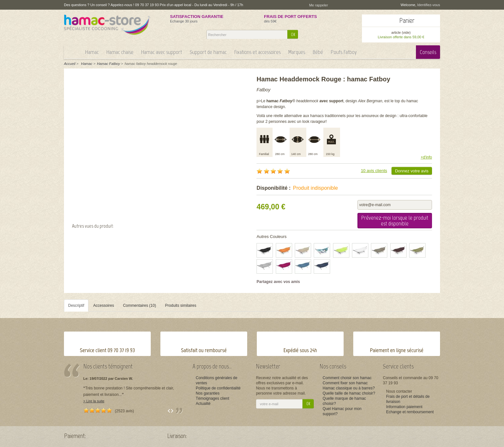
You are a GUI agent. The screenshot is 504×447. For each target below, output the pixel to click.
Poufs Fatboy (344, 52)
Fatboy (263, 90)
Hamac (92, 52)
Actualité (203, 404)
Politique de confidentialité (218, 388)
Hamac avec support (162, 52)
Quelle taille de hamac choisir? (349, 393)
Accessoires (104, 306)
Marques (297, 52)
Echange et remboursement (410, 412)
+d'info (426, 157)
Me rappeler (319, 5)
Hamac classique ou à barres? (349, 388)
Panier (407, 20)
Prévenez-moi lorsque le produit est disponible (395, 221)
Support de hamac (208, 52)
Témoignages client (212, 398)
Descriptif (76, 306)
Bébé (318, 52)
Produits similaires (180, 306)
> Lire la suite (94, 401)
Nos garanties (208, 393)
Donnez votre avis (412, 171)
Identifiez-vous (429, 5)
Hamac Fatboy (109, 64)
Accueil (70, 64)
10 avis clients (374, 171)
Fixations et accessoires (257, 52)
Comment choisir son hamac (347, 378)
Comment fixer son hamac (345, 383)
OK (293, 35)
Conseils (428, 52)
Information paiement (404, 407)
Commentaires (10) (140, 306)
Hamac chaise (120, 52)
